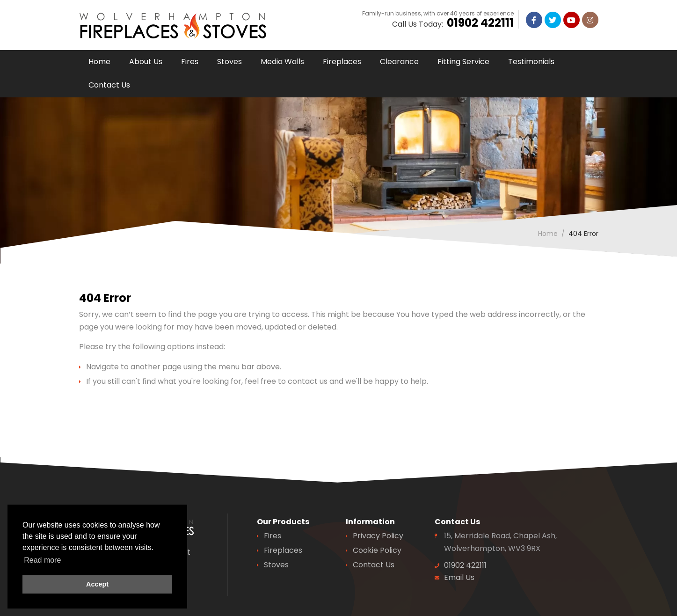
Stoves (229, 62)
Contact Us (109, 85)
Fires (190, 62)
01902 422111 (480, 27)
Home (99, 62)
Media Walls (282, 62)
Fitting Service (463, 62)
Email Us (459, 577)
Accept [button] (97, 584)
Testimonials (531, 62)
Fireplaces (342, 62)
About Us (146, 62)
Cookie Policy (377, 550)
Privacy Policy (378, 536)
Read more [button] (42, 560)
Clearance (399, 62)
